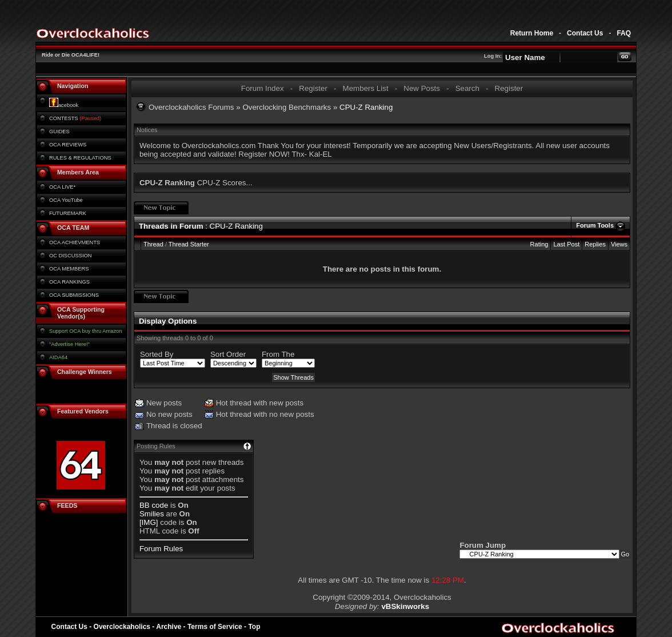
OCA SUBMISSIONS (74, 295)
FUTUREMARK (68, 213)
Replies (595, 244)
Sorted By (157, 354)
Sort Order (228, 354)
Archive (169, 627)
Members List (366, 88)
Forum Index (263, 88)
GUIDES (59, 132)
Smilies (152, 514)
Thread (153, 244)
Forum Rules (161, 549)
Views (619, 244)
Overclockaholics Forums (191, 107)
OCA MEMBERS (69, 269)
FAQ (624, 33)
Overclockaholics (122, 627)
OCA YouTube (66, 200)
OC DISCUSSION (71, 256)
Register (313, 88)
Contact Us (585, 33)
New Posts (422, 88)
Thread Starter (189, 244)
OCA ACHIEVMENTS (75, 242)
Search (467, 88)
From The (278, 354)
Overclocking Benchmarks (287, 107)
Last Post (566, 244)
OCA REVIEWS (68, 145)
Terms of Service (215, 627)
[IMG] (149, 522)
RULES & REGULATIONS (80, 158)
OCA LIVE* (62, 187)
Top (254, 627)
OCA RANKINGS (69, 282)
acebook (64, 105)
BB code (154, 505)
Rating (539, 244)
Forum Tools (595, 225)
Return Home (532, 33)
